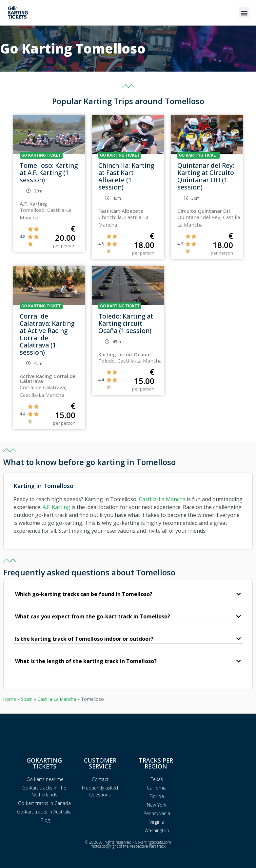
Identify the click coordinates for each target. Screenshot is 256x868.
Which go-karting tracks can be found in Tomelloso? (84, 594)
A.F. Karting (56, 507)
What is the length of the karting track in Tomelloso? (86, 661)
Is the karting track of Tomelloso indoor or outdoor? (84, 639)
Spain (27, 699)
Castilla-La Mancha (162, 499)
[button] (244, 13)
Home (10, 699)
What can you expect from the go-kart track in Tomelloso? (93, 616)
